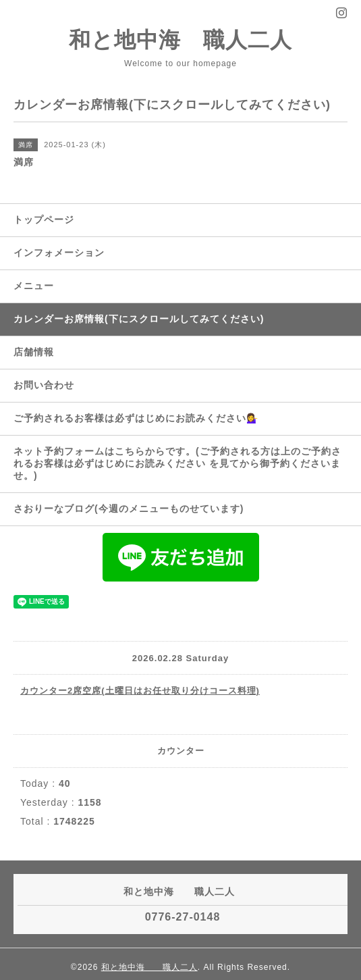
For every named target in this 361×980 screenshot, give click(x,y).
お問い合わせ (44, 385)
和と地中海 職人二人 (180, 40)
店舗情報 (34, 352)
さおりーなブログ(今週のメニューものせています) (129, 509)
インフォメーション (59, 253)
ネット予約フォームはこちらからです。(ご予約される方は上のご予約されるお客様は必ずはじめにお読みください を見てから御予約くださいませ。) (177, 463)
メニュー (34, 286)
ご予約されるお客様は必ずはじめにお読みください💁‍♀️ (136, 418)
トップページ (44, 220)
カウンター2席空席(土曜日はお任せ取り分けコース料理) (140, 691)
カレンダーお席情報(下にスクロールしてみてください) (139, 319)
